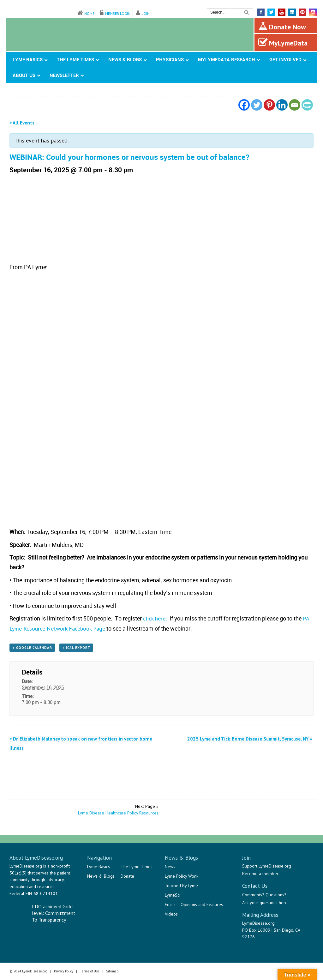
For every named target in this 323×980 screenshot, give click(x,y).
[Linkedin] (282, 105)
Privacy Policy (64, 971)
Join (146, 13)
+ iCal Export (76, 648)
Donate (127, 876)
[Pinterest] (269, 105)
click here (154, 618)
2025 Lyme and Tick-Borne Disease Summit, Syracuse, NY (250, 739)
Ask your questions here (265, 903)
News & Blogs (101, 876)
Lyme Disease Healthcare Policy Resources (118, 813)
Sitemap (112, 971)
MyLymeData (283, 42)
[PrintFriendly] (307, 105)
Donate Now (282, 26)
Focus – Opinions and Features (194, 904)
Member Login (118, 13)
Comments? (253, 895)
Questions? (276, 895)
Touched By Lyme (181, 886)
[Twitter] (257, 105)
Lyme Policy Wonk (182, 876)
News (170, 867)
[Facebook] (244, 105)
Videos (171, 914)
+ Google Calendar (32, 648)
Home (89, 13)
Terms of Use (90, 971)
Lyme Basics (99, 867)
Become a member (260, 874)
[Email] (295, 105)
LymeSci (173, 895)
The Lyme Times (137, 867)
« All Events (22, 123)
